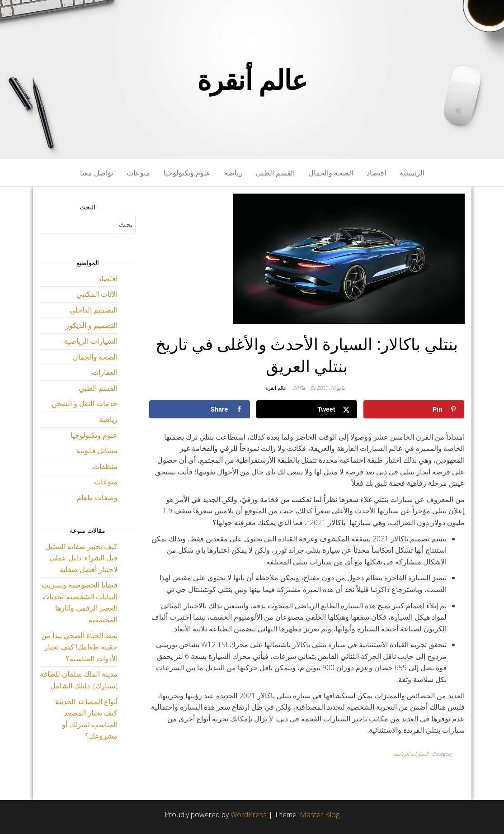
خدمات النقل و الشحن (85, 403)
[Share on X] (307, 409)
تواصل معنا (97, 173)
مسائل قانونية (97, 450)
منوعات (138, 173)
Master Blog (320, 815)
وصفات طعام (97, 498)
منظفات (105, 466)
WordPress (249, 815)
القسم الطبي (275, 173)
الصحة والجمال (331, 173)
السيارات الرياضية (411, 754)
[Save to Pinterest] (414, 409)
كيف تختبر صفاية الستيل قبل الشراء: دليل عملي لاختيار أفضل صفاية (81, 558)
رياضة (233, 173)
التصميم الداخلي (94, 310)
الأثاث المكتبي (97, 294)
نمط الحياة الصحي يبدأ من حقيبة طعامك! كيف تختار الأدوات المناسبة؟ (79, 647)
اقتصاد (376, 173)
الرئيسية (412, 173)
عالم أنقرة (252, 80)
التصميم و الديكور (92, 325)
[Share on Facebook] (200, 409)
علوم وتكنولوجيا (187, 173)
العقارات (105, 372)
